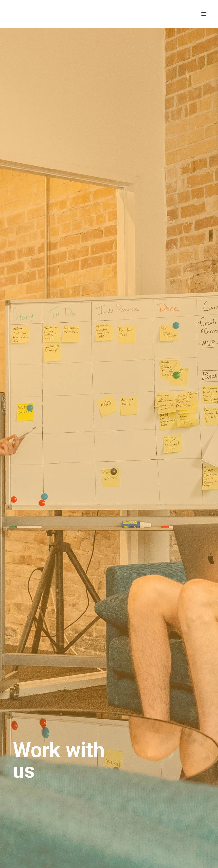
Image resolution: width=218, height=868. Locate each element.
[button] (204, 14)
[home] (44, 14)
